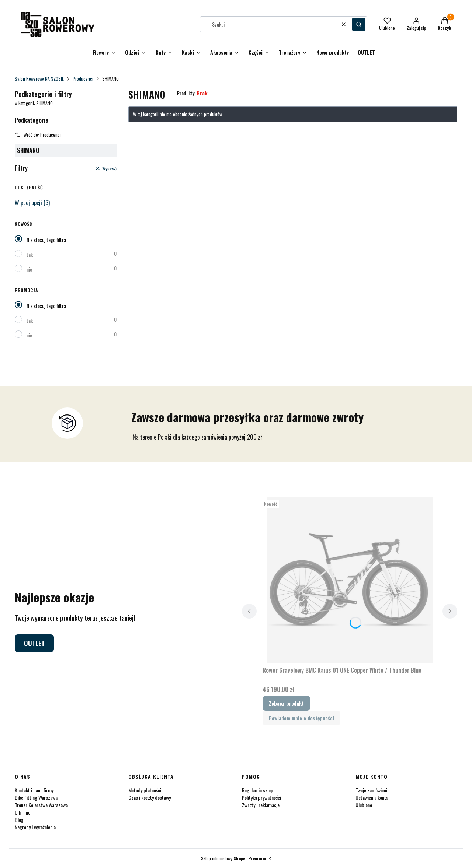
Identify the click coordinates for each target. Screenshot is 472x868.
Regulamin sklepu (259, 790)
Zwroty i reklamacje (261, 805)
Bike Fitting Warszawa (36, 797)
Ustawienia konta (372, 797)
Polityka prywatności (261, 797)
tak (30, 254)
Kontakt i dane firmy (34, 790)
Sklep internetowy (234, 858)
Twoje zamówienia (372, 790)
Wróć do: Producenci (38, 135)
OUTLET (34, 643)
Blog (19, 820)
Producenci (83, 79)
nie (29, 269)
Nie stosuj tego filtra (46, 240)
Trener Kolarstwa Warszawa (41, 805)
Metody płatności (145, 790)
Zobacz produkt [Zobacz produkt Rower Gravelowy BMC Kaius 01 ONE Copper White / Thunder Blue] (286, 703)
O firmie (22, 812)
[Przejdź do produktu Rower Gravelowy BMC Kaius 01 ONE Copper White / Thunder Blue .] (350, 580)
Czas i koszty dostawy (150, 797)
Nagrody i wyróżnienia (35, 827)
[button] (359, 24)
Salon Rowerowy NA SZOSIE (39, 79)
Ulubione (364, 805)
